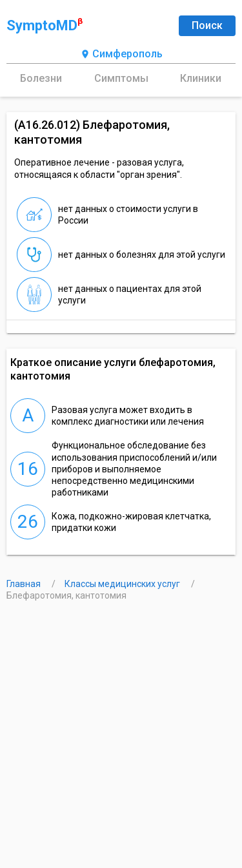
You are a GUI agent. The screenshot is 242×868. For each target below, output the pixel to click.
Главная (25, 584)
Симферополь (121, 54)
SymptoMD (45, 25)
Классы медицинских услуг (123, 584)
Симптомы (121, 78)
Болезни (41, 78)
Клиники (201, 78)
